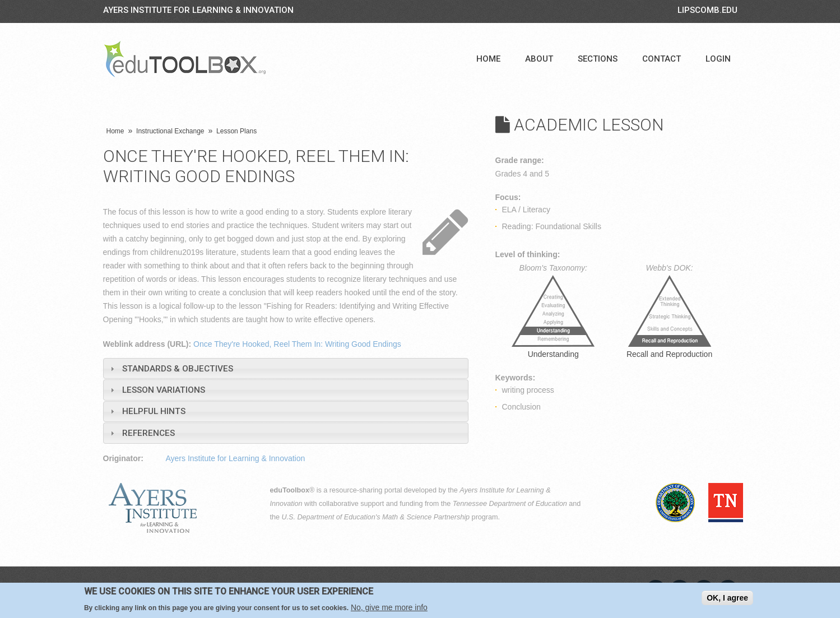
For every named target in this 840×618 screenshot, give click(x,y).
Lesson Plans (236, 131)
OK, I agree (727, 598)
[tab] (286, 368)
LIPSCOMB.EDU (707, 10)
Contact (662, 59)
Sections (598, 59)
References (148, 433)
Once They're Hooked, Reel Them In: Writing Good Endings (297, 344)
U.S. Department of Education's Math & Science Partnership (376, 517)
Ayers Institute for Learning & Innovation (198, 10)
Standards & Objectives (178, 369)
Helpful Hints (154, 411)
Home (488, 59)
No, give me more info (389, 607)
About (539, 59)
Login (718, 59)
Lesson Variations (164, 390)
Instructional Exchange (170, 131)
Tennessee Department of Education (510, 504)
